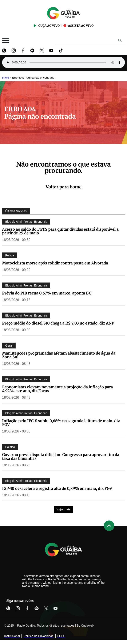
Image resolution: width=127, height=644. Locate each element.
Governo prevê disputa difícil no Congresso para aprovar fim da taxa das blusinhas (61, 457)
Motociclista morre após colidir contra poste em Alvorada (55, 263)
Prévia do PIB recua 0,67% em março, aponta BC (47, 293)
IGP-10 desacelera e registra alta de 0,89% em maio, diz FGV (57, 488)
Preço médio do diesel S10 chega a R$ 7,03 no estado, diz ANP (58, 323)
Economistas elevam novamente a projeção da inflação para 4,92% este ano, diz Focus (57, 389)
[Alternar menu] (6, 41)
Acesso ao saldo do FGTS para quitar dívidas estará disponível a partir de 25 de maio (60, 231)
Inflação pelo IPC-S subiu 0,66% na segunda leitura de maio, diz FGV (61, 423)
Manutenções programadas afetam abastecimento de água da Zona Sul (59, 355)
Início (6, 78)
